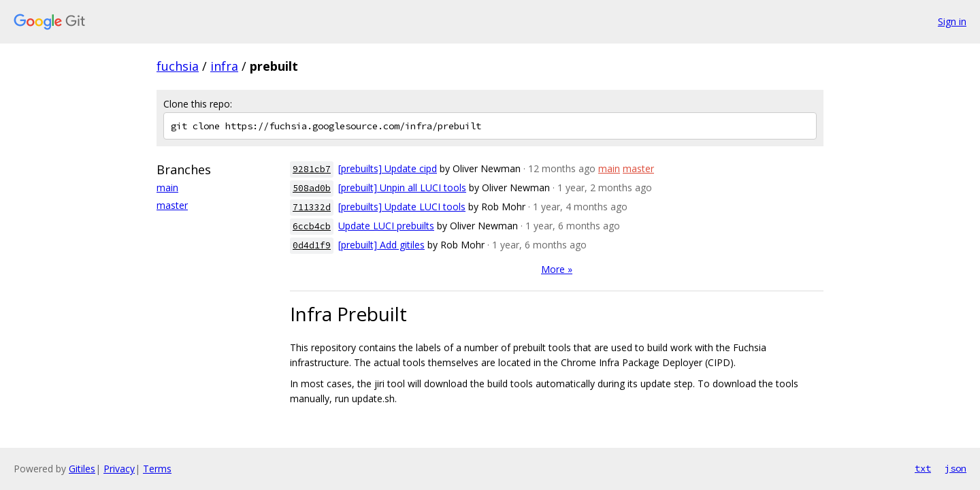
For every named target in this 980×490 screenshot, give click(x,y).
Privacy (119, 469)
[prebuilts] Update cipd (388, 168)
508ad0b (312, 188)
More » (557, 269)
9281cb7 (312, 169)
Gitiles (82, 469)
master (172, 205)
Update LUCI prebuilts (386, 226)
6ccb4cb (312, 226)
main (167, 187)
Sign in (952, 21)
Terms (157, 469)
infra (224, 66)
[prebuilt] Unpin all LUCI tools (402, 187)
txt (923, 468)
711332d (312, 207)
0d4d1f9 (312, 245)
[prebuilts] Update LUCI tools (402, 207)
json (955, 468)
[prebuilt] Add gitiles (381, 245)
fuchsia (178, 66)
